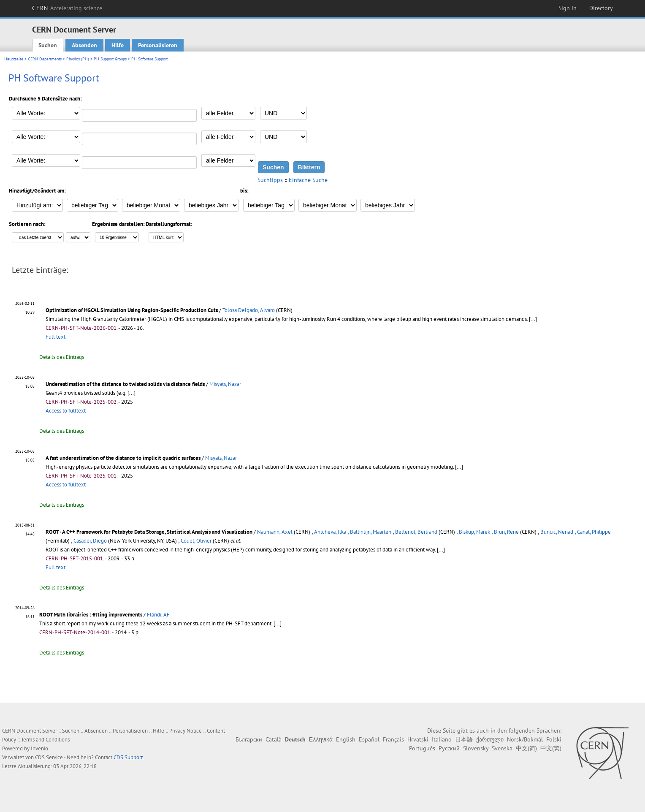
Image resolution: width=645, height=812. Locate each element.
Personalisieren (158, 45)
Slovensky (476, 748)
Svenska (502, 748)
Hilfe (118, 45)
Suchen (48, 45)
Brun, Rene (506, 532)
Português (422, 748)
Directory (601, 8)
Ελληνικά (321, 739)
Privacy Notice (186, 731)
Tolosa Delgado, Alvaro (249, 310)
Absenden (84, 45)
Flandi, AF (158, 615)
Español (369, 739)
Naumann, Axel (275, 532)
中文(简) (526, 748)
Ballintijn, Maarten (371, 532)
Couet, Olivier (196, 541)
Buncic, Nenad (557, 532)
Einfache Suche (308, 180)
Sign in (568, 8)
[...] (533, 319)
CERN (67, 8)
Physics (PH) (78, 59)
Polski (554, 739)
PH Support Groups (110, 59)
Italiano (442, 739)
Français (393, 739)
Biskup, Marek (474, 532)
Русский (449, 748)
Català (274, 739)
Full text (56, 337)
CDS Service (49, 757)
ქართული (490, 739)
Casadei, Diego (90, 541)
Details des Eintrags (62, 357)
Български (249, 739)
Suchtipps (270, 180)
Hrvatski (418, 739)
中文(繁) (551, 748)
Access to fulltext (66, 411)
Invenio (39, 748)
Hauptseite (14, 59)
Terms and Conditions (45, 740)
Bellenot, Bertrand (416, 532)
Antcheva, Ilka (330, 532)
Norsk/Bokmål (525, 739)
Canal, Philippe (594, 532)
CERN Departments (45, 59)
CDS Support (128, 757)
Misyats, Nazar (225, 384)
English (346, 739)
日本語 (464, 739)
